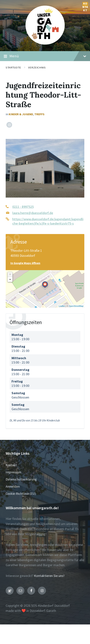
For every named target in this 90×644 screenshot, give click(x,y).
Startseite (13, 67)
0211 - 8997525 (23, 207)
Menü (45, 56)
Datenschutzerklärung (21, 479)
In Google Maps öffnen (25, 263)
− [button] (10, 280)
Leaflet (62, 306)
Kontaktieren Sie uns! (49, 576)
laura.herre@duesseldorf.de (33, 213)
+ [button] (10, 274)
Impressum (13, 472)
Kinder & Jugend (21, 114)
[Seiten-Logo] (45, 43)
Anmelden (13, 486)
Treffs (39, 114)
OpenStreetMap (76, 306)
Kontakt (85, 5)
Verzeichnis (37, 67)
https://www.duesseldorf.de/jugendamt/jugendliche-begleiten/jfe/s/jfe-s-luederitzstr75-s (48, 221)
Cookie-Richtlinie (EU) (21, 494)
